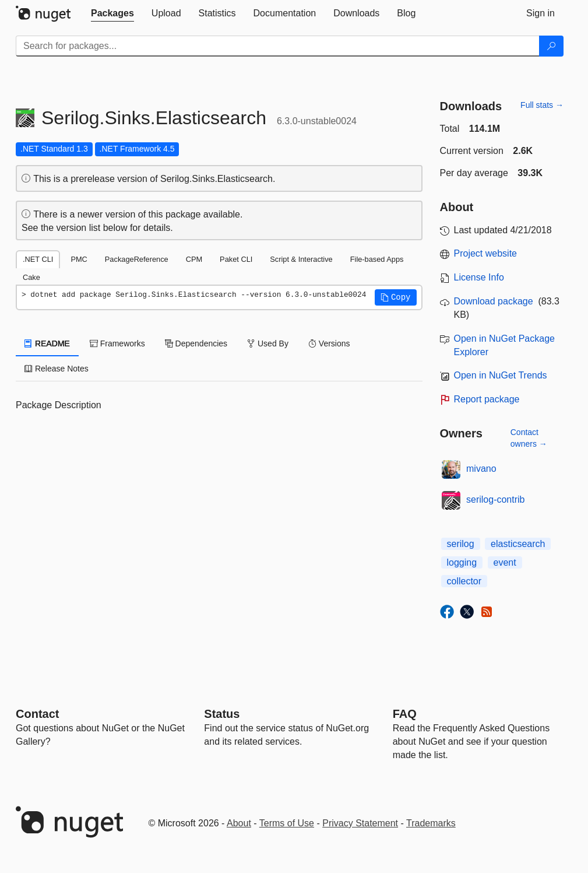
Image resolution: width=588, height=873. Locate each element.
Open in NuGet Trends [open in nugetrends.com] (501, 375)
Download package (494, 301)
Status (222, 714)
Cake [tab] (31, 277)
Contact (37, 714)
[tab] (112, 13)
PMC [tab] (79, 259)
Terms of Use (287, 823)
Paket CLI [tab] (236, 259)
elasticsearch (518, 544)
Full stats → (542, 105)
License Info (479, 277)
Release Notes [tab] (57, 369)
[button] (396, 297)
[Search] (551, 46)
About (239, 823)
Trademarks (431, 823)
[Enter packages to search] (278, 46)
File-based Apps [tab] (377, 259)
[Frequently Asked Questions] (405, 714)
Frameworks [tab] (117, 343)
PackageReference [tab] (137, 259)
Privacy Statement (360, 823)
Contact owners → (529, 438)
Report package (487, 399)
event (505, 562)
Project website (486, 253)
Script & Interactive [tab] (301, 259)
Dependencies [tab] (196, 343)
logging (462, 562)
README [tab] (47, 343)
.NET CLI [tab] (38, 259)
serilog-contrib (495, 499)
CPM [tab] (194, 259)
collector (464, 581)
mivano (481, 469)
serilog (461, 544)
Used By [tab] (268, 343)
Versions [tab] (329, 343)
